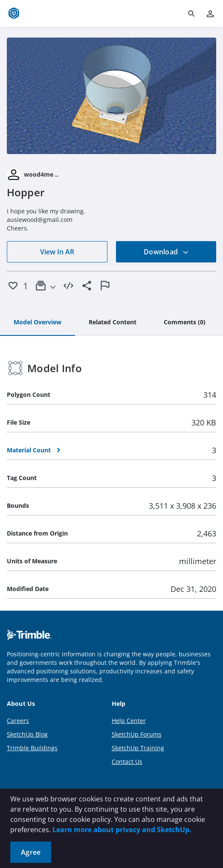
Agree (31, 852)
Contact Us (127, 762)
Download (166, 252)
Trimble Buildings (32, 748)
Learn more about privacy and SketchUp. (122, 830)
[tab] (38, 323)
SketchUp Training (138, 748)
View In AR (57, 252)
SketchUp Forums (137, 734)
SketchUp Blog (27, 734)
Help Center (129, 721)
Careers (18, 721)
